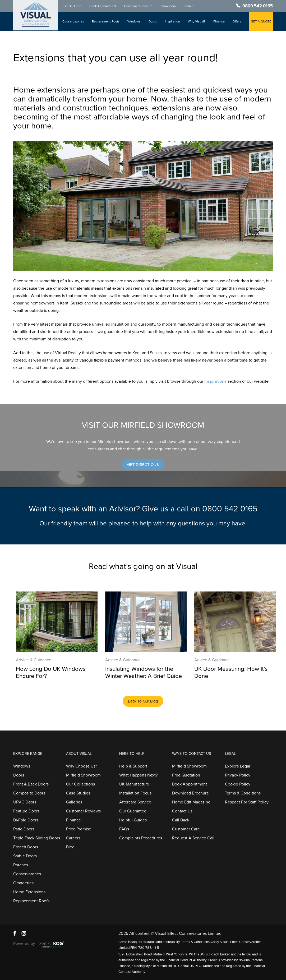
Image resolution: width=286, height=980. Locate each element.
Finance (219, 21)
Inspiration (172, 21)
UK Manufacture (134, 784)
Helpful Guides (133, 820)
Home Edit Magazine (191, 802)
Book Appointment (103, 6)
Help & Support (133, 766)
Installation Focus (135, 793)
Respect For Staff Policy (247, 802)
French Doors (26, 847)
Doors (153, 21)
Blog (70, 847)
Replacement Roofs (106, 21)
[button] (143, 465)
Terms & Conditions (243, 793)
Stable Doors (25, 856)
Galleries (74, 802)
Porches (21, 865)
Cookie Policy (238, 784)
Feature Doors (26, 811)
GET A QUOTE (261, 21)
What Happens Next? (138, 775)
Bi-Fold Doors (26, 820)
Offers (237, 21)
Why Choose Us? (82, 766)
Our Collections (80, 784)
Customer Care (186, 829)
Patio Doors (24, 829)
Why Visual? (197, 21)
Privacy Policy (238, 775)
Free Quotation (186, 775)
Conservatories (73, 21)
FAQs (124, 829)
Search (189, 6)
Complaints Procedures (141, 838)
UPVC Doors (25, 802)
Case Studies (78, 793)
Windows (134, 21)
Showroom (168, 6)
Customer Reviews (83, 811)
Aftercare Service (135, 802)
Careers (73, 838)
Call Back (181, 820)
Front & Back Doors (31, 784)
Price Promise (79, 829)
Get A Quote (72, 6)
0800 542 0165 (258, 6)
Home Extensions (29, 892)
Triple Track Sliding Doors (37, 838)
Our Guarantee (133, 811)
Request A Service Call (193, 838)
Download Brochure (138, 6)
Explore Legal (237, 766)
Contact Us (182, 811)
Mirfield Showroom (83, 775)
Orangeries (23, 883)
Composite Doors (29, 793)
